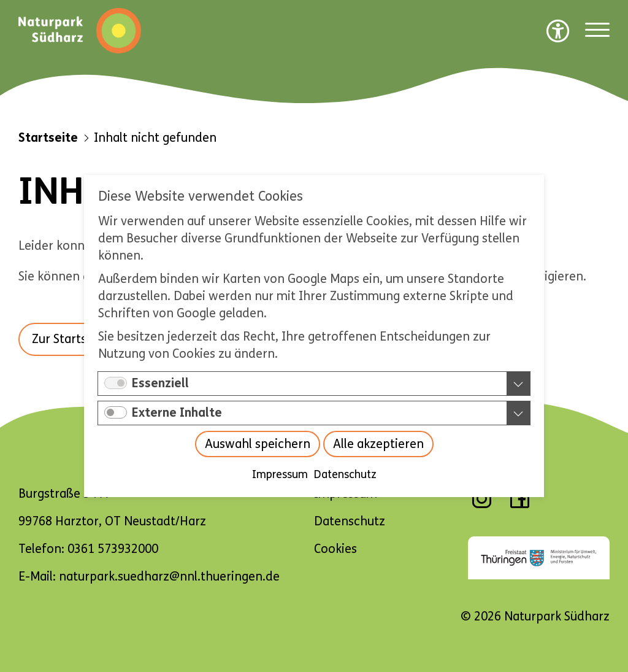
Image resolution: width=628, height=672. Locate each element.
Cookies (335, 549)
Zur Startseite (70, 339)
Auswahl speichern (258, 444)
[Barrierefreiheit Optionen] (558, 31)
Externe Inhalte (177, 413)
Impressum (280, 474)
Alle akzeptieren (378, 444)
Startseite (48, 138)
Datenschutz (345, 474)
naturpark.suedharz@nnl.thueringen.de (169, 577)
